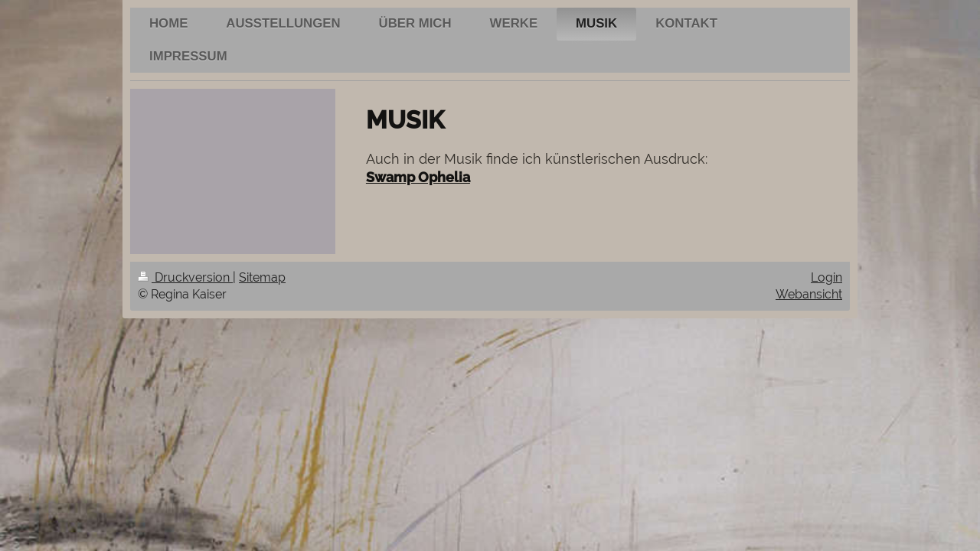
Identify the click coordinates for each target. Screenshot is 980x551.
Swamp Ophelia (418, 177)
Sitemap (262, 277)
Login (826, 277)
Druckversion (185, 277)
